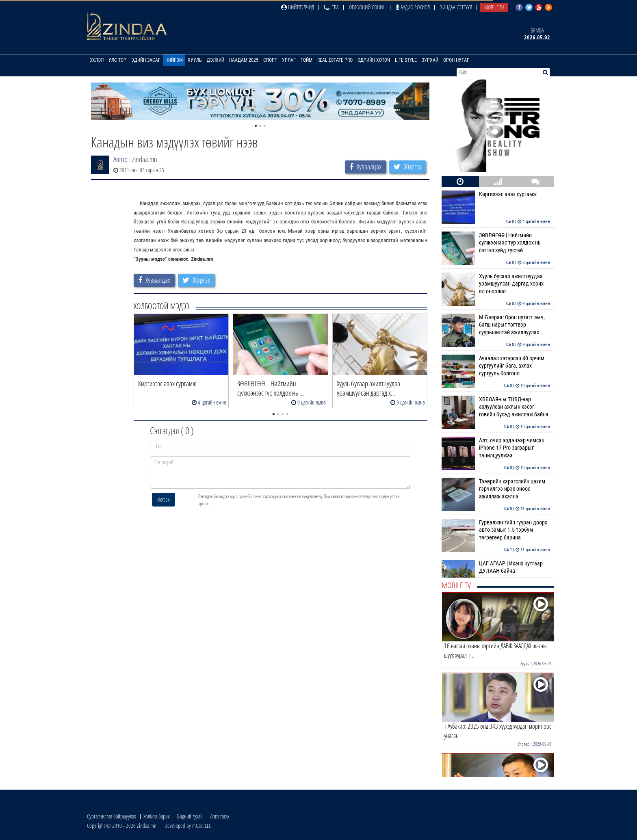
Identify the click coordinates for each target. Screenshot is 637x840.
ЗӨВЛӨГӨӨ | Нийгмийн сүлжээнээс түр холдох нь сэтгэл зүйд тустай (496, 243)
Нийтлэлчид (298, 7)
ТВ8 (331, 7)
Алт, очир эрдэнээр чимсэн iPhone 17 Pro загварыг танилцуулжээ (496, 448)
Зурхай (430, 60)
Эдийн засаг (146, 60)
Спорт (270, 60)
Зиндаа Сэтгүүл (456, 7)
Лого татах (220, 816)
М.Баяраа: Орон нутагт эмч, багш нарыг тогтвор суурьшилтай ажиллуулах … (496, 325)
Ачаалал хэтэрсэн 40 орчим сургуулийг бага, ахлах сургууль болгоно (496, 366)
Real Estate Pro (335, 60)
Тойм (307, 60)
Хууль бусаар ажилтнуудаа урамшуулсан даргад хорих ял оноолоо (496, 284)
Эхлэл (96, 60)
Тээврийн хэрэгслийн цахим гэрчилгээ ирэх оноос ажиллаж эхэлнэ (496, 489)
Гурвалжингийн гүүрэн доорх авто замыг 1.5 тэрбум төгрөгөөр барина (496, 530)
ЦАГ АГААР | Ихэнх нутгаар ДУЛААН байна (496, 567)
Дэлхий (216, 60)
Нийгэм (174, 60)
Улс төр (117, 60)
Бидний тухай (190, 816)
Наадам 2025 (244, 60)
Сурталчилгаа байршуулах (112, 816)
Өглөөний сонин (367, 7)
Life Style (406, 60)
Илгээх (164, 499)
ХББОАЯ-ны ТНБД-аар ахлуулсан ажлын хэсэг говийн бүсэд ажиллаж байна (496, 407)
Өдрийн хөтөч (374, 60)
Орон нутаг (456, 60)
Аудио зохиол (413, 7)
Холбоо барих (157, 816)
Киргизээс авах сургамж (496, 194)
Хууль (195, 60)
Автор (120, 159)
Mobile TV (494, 7)
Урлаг (289, 60)
